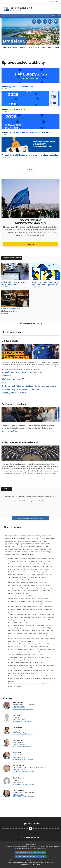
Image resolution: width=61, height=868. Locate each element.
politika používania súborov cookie (43, 862)
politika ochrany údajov (26, 862)
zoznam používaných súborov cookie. (30, 865)
